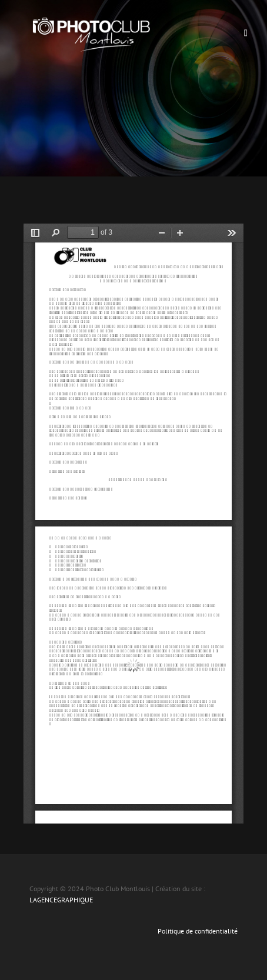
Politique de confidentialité (198, 931)
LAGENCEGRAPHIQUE (61, 900)
